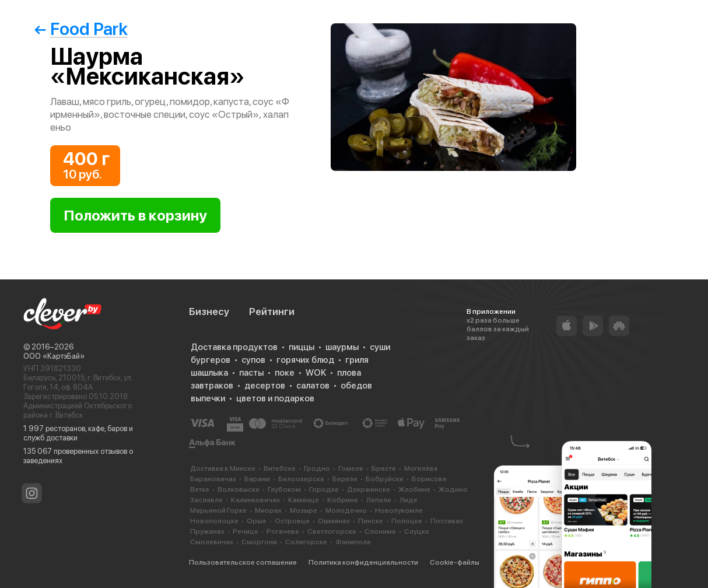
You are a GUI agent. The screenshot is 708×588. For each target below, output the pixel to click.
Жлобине (414, 489)
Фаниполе (353, 542)
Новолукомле (399, 510)
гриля (357, 360)
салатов (313, 386)
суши (380, 347)
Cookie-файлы (455, 562)
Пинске (371, 521)
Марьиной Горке (218, 510)
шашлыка (209, 373)
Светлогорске (332, 531)
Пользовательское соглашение (243, 562)
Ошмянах (334, 521)
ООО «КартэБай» (54, 356)
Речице (246, 531)
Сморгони (259, 542)
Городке (324, 489)
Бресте (384, 468)
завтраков (212, 386)
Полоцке (407, 521)
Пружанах (207, 531)
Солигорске (306, 542)
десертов (265, 386)
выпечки (208, 398)
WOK (316, 373)
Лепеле (379, 500)
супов (253, 360)
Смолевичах (212, 542)
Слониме (380, 531)
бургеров (211, 360)
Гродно (317, 468)
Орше (257, 521)
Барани (257, 479)
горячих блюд (305, 360)
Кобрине (343, 500)
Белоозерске (301, 479)
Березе (345, 479)
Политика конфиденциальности (363, 562)
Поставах (447, 521)
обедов (356, 386)
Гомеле (351, 468)
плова (349, 373)
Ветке (200, 489)
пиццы (302, 347)
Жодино (453, 489)
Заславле (206, 500)
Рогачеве (283, 531)
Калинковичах (255, 500)
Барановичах (213, 479)
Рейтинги (272, 311)
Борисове (429, 479)
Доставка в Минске (223, 468)
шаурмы (342, 347)
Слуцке (417, 531)
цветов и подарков (275, 398)
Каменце (304, 500)
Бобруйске (385, 479)
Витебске (280, 468)
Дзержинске (369, 489)
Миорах (268, 510)
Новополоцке (214, 521)
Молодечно (346, 510)
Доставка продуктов (234, 347)
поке (285, 373)
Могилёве (421, 468)
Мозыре (304, 510)
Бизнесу (209, 311)
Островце (292, 521)
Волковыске (239, 489)
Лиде (409, 500)
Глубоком (284, 489)
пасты (251, 373)
